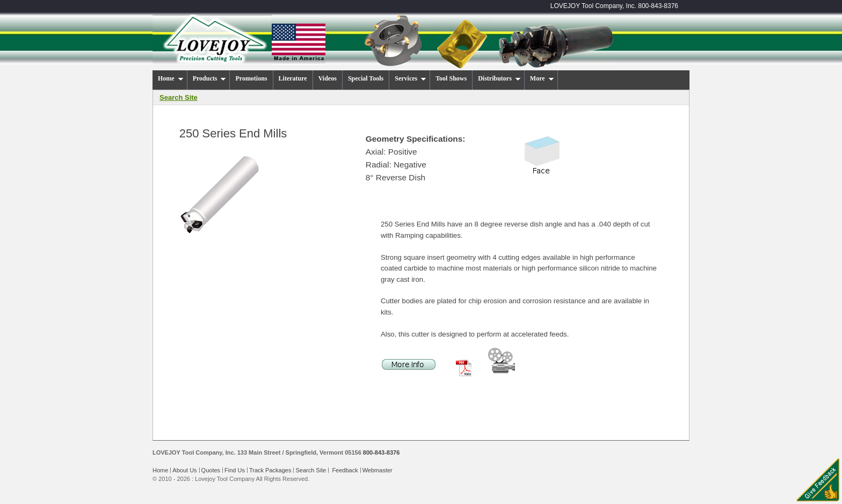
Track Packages (270, 470)
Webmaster (378, 470)
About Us (184, 470)
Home (160, 470)
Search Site (311, 470)
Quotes (211, 470)
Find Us (235, 470)
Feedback (345, 470)
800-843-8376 (658, 6)
